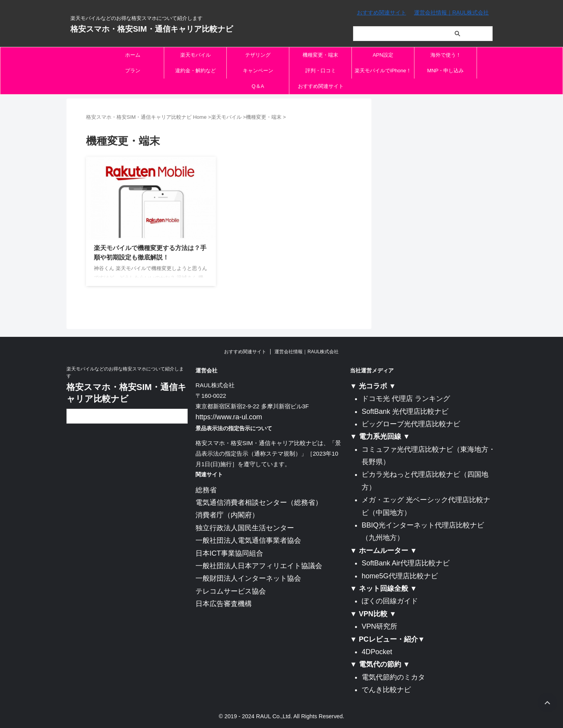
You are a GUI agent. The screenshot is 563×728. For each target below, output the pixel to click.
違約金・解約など (195, 71)
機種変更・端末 (320, 55)
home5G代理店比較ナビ (400, 576)
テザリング (258, 55)
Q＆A (258, 86)
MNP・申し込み (446, 71)
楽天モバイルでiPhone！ (383, 71)
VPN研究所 (379, 626)
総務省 (206, 489)
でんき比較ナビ (386, 690)
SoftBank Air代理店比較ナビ (406, 563)
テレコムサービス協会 (231, 590)
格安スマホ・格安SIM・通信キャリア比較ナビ (152, 29)
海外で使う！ (446, 55)
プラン (133, 71)
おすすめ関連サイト (382, 13)
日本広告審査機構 (224, 603)
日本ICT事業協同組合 (229, 552)
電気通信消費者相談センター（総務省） (259, 501)
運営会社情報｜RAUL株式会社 (451, 13)
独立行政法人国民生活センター (245, 527)
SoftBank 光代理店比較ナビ (405, 411)
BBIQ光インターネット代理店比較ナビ (423, 525)
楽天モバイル (195, 55)
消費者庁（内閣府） (227, 514)
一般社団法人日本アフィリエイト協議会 (259, 565)
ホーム (133, 55)
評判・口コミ (321, 71)
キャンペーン (258, 71)
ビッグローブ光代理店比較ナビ (411, 424)
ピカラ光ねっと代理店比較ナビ (411, 474)
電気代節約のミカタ (393, 677)
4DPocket (377, 652)
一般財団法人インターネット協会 (248, 577)
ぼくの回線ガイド (390, 601)
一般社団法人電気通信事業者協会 (248, 539)
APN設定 (383, 55)
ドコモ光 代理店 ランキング (406, 399)
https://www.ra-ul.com (223, 417)
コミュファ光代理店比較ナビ (407, 449)
